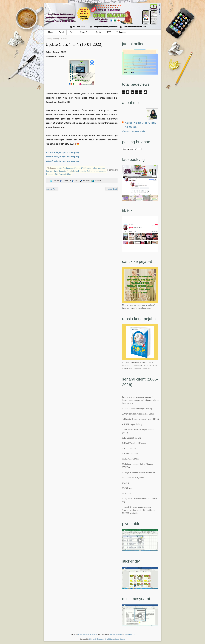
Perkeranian (121, 32)
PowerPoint (85, 32)
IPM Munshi (86, 168)
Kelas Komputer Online (83, 171)
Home (51, 32)
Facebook (65, 181)
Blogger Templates (116, 634)
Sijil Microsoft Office (63, 174)
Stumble (96, 181)
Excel (72, 32)
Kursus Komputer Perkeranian (87, 634)
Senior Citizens (120, 639)
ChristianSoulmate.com (97, 639)
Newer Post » (52, 189)
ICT (109, 32)
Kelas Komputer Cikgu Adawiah (141, 125)
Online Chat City (130, 634)
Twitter (54, 181)
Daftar (99, 32)
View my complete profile (134, 131)
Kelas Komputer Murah (63, 171)
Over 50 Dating (110, 639)
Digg (75, 181)
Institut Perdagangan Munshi (69, 168)
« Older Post (112, 189)
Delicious (85, 181)
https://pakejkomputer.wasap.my (62, 152)
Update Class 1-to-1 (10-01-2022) (74, 44)
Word (62, 32)
